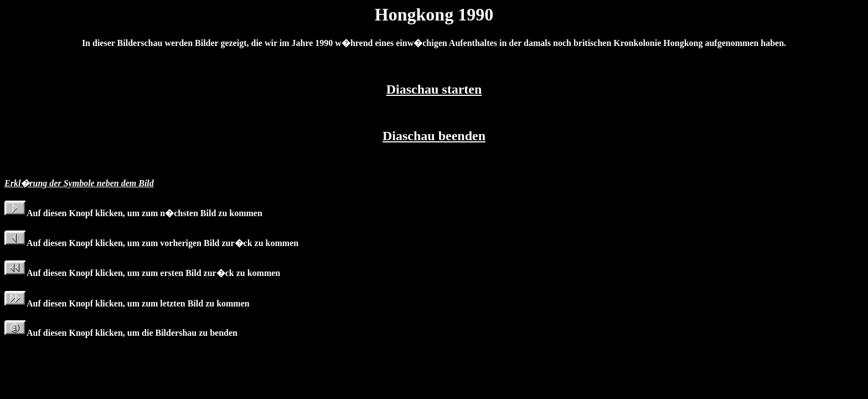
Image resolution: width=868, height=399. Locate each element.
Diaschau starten (434, 89)
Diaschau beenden (434, 136)
